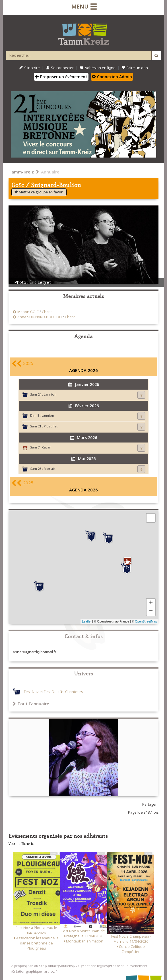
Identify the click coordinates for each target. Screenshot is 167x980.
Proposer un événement (128, 966)
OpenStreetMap (146, 621)
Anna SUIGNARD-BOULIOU (40, 317)
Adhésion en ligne (98, 68)
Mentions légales (95, 966)
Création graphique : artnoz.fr (35, 971)
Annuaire (50, 172)
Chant (47, 312)
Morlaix (50, 469)
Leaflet (87, 621)
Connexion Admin (112, 77)
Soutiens (66, 966)
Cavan (47, 447)
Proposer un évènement (61, 77)
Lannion (50, 394)
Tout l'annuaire (31, 704)
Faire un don (135, 68)
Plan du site (36, 966)
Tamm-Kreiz (21, 172)
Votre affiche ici (21, 844)
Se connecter (60, 68)
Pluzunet (51, 426)
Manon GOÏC (28, 312)
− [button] (151, 611)
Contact (52, 966)
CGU (77, 966)
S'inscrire (29, 68)
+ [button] (151, 603)
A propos (18, 966)
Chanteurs (74, 692)
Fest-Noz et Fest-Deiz (42, 692)
